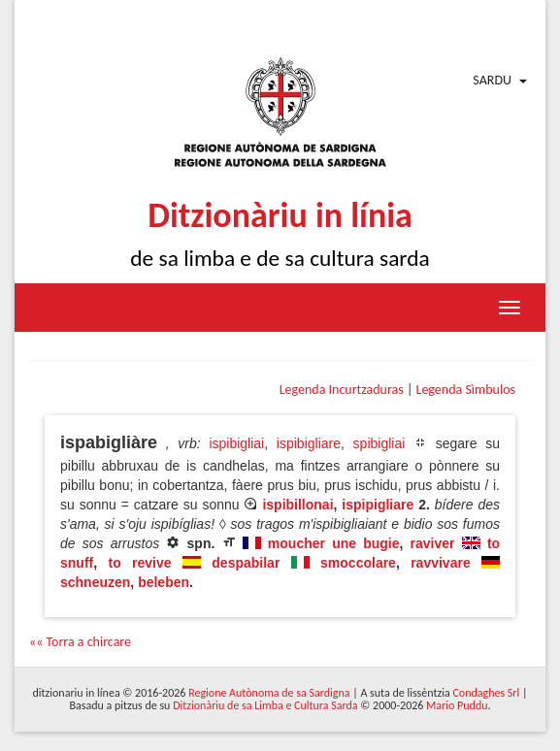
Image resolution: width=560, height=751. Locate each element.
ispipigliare (378, 505)
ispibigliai (236, 443)
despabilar (246, 563)
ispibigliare (309, 443)
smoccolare (358, 563)
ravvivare (441, 563)
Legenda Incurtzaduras (342, 390)
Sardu (492, 80)
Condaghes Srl (486, 693)
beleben (164, 582)
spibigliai (379, 443)
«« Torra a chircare (80, 642)
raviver (433, 543)
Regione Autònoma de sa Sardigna (269, 693)
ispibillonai (297, 505)
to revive (139, 563)
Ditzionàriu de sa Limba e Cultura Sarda (265, 705)
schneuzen (95, 582)
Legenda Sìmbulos (466, 390)
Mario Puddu (457, 705)
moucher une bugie (334, 543)
